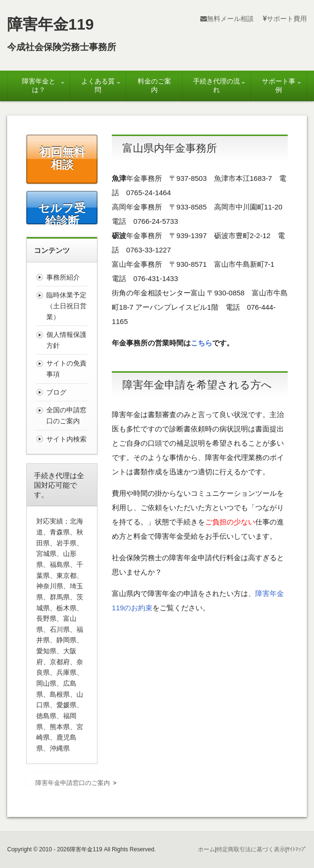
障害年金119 (50, 24)
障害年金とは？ (39, 85)
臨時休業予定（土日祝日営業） (66, 306)
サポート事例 (279, 85)
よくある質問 (98, 85)
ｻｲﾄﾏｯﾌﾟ (297, 849)
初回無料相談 (62, 158)
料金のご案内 (154, 85)
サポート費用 (285, 19)
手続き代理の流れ (217, 85)
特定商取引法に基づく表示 (251, 849)
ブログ (56, 392)
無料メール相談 (227, 19)
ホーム (206, 849)
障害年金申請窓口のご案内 (73, 783)
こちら (201, 343)
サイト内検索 (66, 439)
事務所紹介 (63, 277)
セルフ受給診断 (62, 213)
